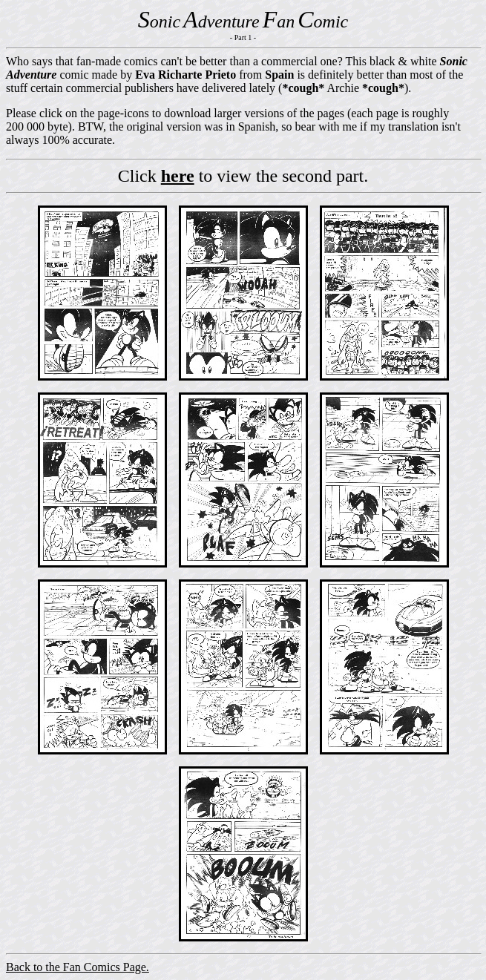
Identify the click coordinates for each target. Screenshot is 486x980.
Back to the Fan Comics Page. (78, 967)
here (178, 176)
